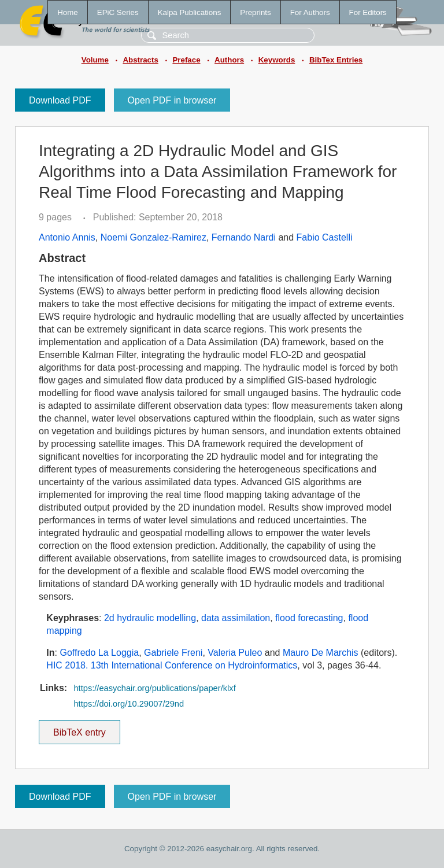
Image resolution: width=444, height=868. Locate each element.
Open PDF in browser (172, 100)
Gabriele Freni (173, 653)
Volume (95, 60)
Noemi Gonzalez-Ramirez (153, 237)
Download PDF (60, 100)
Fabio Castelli (325, 237)
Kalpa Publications (190, 12)
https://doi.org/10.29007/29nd (129, 704)
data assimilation (236, 618)
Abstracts (140, 60)
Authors (229, 60)
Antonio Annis (67, 237)
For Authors (310, 12)
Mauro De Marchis (321, 653)
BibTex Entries (336, 60)
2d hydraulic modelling (150, 618)
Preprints (255, 12)
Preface (186, 60)
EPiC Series (118, 12)
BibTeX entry (79, 729)
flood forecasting (309, 618)
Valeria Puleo (235, 653)
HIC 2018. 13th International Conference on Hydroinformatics (172, 665)
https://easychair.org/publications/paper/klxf (154, 688)
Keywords (277, 60)
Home (68, 12)
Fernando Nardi (244, 237)
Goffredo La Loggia (99, 653)
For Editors (368, 12)
